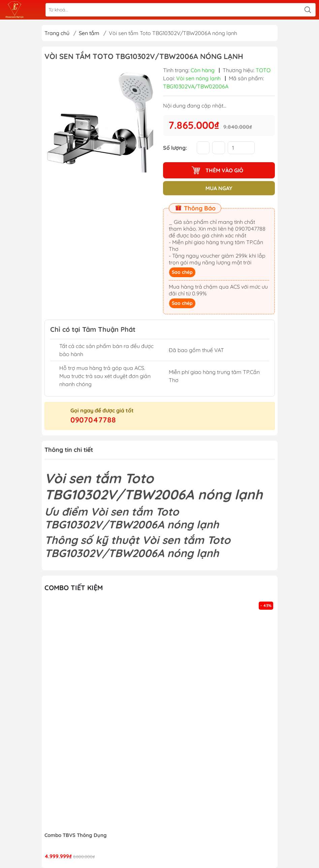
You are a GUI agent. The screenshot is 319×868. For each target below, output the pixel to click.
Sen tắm (89, 33)
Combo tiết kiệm (74, 588)
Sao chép (182, 272)
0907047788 (93, 420)
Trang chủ (57, 33)
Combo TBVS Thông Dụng (76, 835)
